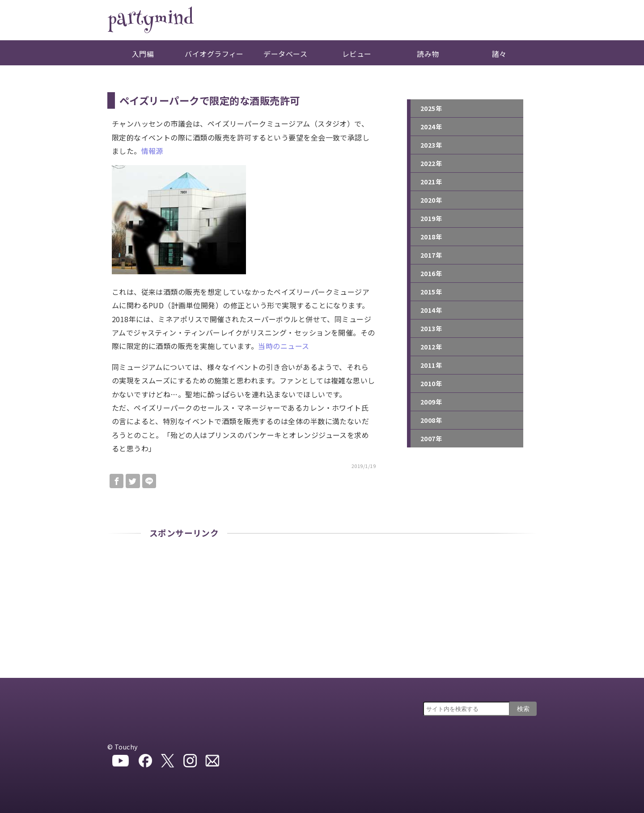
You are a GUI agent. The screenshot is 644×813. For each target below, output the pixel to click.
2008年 (431, 420)
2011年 (431, 365)
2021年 (431, 182)
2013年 (431, 328)
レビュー (357, 54)
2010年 (431, 383)
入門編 (143, 54)
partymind (150, 20)
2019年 (431, 218)
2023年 (431, 145)
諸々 (499, 54)
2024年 (431, 127)
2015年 (431, 292)
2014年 (431, 310)
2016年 (431, 273)
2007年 (431, 438)
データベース (285, 54)
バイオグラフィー (214, 54)
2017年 (431, 255)
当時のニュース (284, 346)
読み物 (428, 54)
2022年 (431, 163)
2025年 (431, 108)
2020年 (431, 200)
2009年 (431, 402)
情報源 (152, 151)
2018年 (431, 237)
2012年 (431, 347)
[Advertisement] (322, 611)
